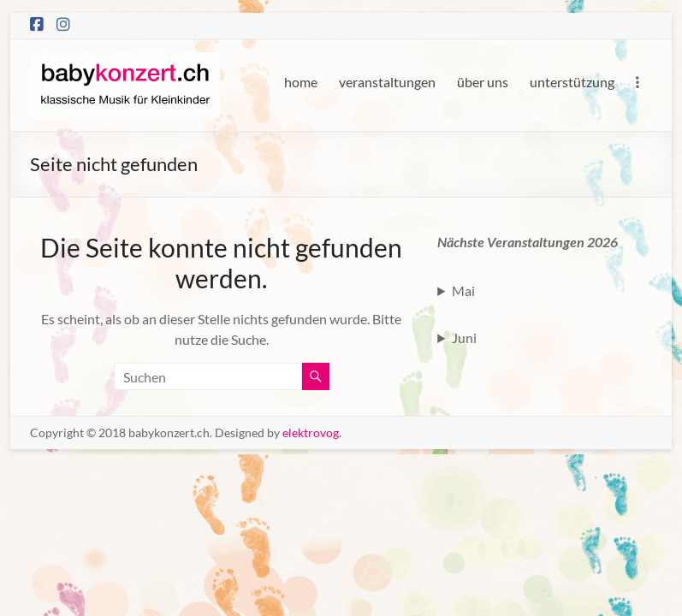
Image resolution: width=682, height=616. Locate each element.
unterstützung (572, 82)
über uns (483, 82)
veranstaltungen (387, 82)
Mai (463, 290)
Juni (464, 338)
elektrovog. (312, 432)
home (301, 82)
